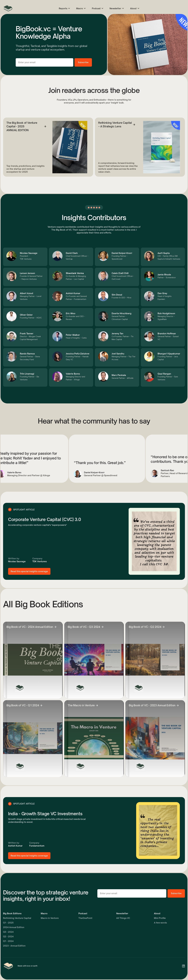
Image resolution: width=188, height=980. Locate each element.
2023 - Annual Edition (14, 946)
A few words (160, 923)
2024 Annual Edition (14, 927)
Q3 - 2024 (8, 932)
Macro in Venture (50, 918)
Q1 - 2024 (8, 941)
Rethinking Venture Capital (17, 918)
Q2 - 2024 (8, 937)
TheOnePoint (85, 918)
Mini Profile (160, 918)
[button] (65, 8)
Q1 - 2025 (8, 923)
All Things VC (123, 918)
